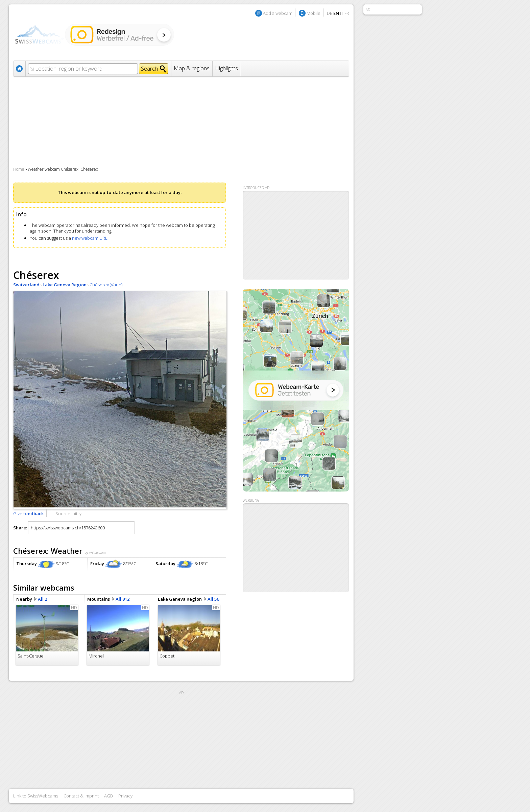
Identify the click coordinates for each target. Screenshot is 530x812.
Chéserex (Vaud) (106, 285)
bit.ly (77, 514)
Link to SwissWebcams (36, 796)
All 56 (213, 599)
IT (342, 13)
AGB (109, 796)
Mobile (314, 13)
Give (28, 514)
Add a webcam (278, 13)
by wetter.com (95, 552)
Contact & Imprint (81, 796)
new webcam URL (90, 238)
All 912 (123, 599)
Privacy (125, 796)
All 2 (42, 599)
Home (19, 169)
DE (330, 13)
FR (347, 13)
